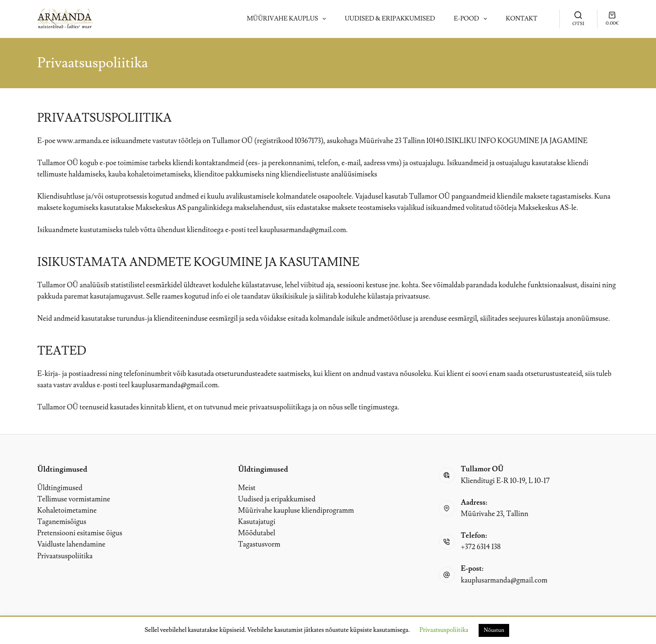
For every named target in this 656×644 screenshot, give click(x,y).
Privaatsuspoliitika (65, 556)
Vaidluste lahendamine (71, 544)
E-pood (472, 19)
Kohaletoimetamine (67, 511)
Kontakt (522, 19)
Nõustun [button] (494, 630)
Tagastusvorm (259, 544)
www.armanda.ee (83, 141)
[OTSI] (578, 19)
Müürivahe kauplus (288, 19)
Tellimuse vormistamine (74, 499)
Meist (247, 488)
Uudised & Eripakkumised (390, 19)
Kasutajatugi (257, 522)
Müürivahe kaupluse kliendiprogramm (296, 511)
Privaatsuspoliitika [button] (444, 630)
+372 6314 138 (481, 547)
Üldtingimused (60, 488)
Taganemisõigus (62, 522)
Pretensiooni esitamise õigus (80, 533)
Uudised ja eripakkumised (277, 499)
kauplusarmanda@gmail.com (303, 230)
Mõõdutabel (257, 533)
